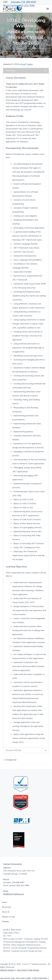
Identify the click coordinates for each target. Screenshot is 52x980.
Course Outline (13, 750)
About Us (7, 912)
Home (5, 902)
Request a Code (9, 917)
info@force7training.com (13, 894)
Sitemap (6, 922)
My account (7, 907)
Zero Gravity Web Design (28, 970)
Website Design (7, 970)
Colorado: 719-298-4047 (24, 2)
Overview (11, 71)
